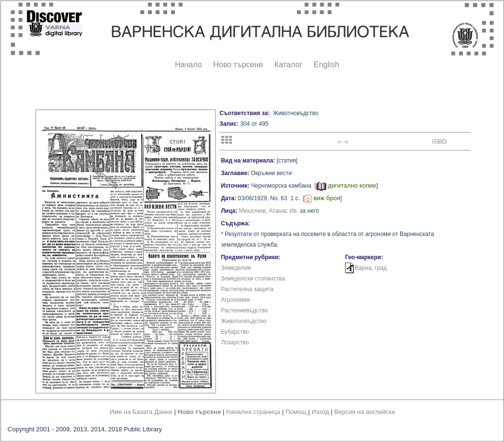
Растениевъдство (244, 310)
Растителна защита (247, 289)
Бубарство (235, 332)
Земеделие (236, 268)
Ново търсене (238, 65)
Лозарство (235, 342)
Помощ (296, 412)
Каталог (288, 65)
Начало (188, 65)
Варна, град (371, 268)
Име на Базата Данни (141, 412)
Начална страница (253, 412)
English (326, 65)
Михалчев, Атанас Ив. (269, 211)
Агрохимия (235, 300)
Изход (320, 412)
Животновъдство (244, 321)
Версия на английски (365, 412)
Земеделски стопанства (253, 279)
